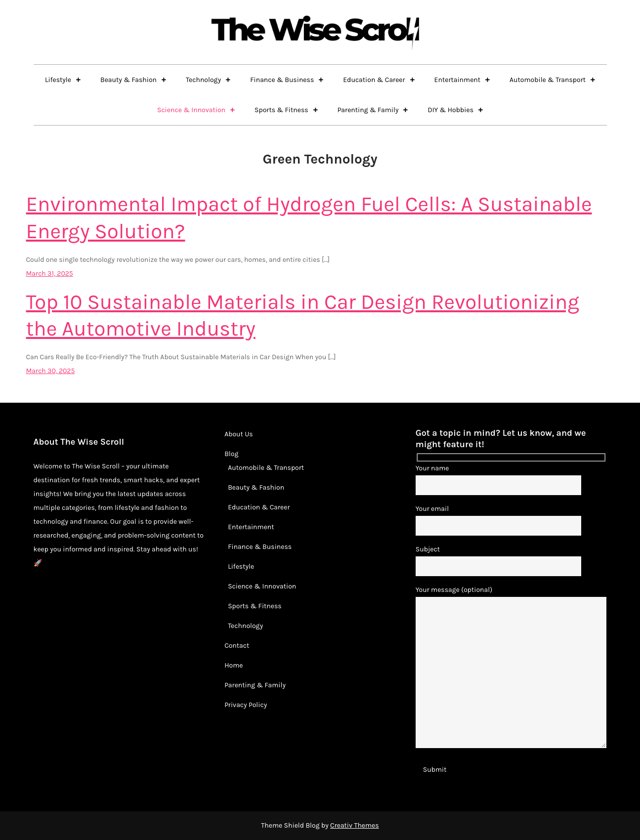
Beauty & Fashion (128, 80)
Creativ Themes (355, 825)
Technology (203, 80)
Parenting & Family (368, 110)
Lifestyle (58, 80)
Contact (237, 646)
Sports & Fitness (281, 110)
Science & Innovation (191, 110)
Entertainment (457, 80)
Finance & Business (282, 80)
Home (234, 665)
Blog (231, 454)
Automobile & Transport (548, 80)
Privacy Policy (246, 705)
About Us (239, 434)
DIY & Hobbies (450, 110)
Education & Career (374, 80)
